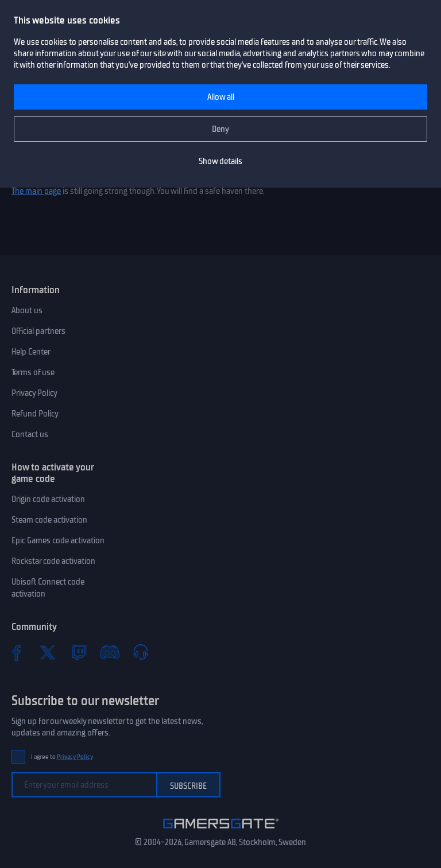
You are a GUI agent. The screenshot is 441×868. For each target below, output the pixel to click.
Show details (220, 161)
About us (27, 310)
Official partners (38, 331)
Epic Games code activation (58, 540)
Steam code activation (49, 520)
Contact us (30, 434)
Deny (220, 129)
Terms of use (33, 372)
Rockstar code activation (53, 561)
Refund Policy (35, 414)
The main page (36, 191)
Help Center (31, 352)
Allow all (221, 97)
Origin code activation (48, 499)
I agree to (62, 757)
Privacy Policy (34, 393)
